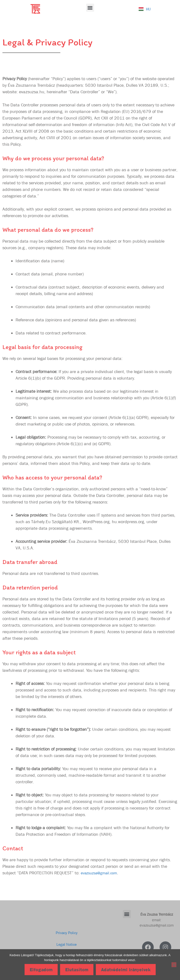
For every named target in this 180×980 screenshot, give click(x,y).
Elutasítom (77, 970)
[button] (90, 8)
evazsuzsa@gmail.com (99, 873)
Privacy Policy (67, 933)
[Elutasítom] (174, 965)
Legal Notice (67, 944)
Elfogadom (41, 970)
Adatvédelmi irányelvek (126, 970)
